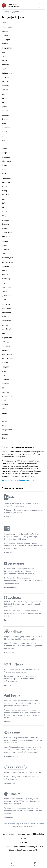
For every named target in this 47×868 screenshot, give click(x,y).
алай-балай (6, 329)
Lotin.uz (11, 473)
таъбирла (6, 409)
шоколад (5, 140)
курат (4, 174)
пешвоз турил (7, 258)
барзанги (5, 224)
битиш (4, 102)
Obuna (12, 850)
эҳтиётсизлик (7, 233)
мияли (4, 136)
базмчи (5, 241)
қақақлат (5, 220)
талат (4, 69)
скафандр (6, 342)
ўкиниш (5, 170)
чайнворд (6, 279)
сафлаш (5, 245)
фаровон (5, 115)
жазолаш (5, 149)
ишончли (5, 65)
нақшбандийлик (8, 358)
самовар (5, 249)
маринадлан (7, 396)
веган (4, 371)
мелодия (5, 86)
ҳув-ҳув (5, 35)
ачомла (5, 405)
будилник (6, 119)
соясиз (4, 165)
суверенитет (7, 430)
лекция (5, 426)
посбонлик (6, 98)
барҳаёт (5, 438)
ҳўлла (4, 400)
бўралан (5, 111)
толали (5, 132)
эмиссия (5, 254)
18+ (37, 850)
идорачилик (7, 312)
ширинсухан (7, 337)
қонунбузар (6, 287)
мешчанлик (6, 321)
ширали (5, 228)
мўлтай (5, 270)
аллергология (7, 308)
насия (4, 94)
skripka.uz (19, 824)
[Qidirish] (43, 12)
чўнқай (5, 186)
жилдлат (5, 81)
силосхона (6, 346)
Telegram (23, 842)
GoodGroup (22, 850)
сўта (3, 283)
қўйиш (4, 144)
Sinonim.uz (26, 473)
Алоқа (23, 838)
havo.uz (32, 827)
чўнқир (5, 216)
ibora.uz (6, 824)
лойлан (5, 44)
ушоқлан (5, 77)
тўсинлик (5, 195)
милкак (5, 363)
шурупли (5, 350)
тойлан (5, 212)
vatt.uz (42, 824)
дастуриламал (7, 262)
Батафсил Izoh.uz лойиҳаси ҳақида (18, 480)
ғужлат (4, 56)
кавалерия (6, 39)
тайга (4, 23)
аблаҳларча (6, 161)
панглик (5, 434)
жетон (4, 421)
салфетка (5, 379)
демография (7, 354)
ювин (4, 388)
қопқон (5, 291)
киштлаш (5, 266)
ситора (4, 153)
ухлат (4, 375)
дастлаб (5, 325)
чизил (4, 207)
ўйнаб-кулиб (7, 27)
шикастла (6, 316)
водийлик (6, 157)
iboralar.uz (16, 827)
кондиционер (7, 48)
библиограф (7, 73)
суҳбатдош (6, 295)
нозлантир (6, 182)
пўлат (4, 199)
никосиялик (6, 237)
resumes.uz (24, 827)
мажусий (5, 367)
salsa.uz (12, 824)
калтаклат (6, 128)
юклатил (5, 384)
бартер (5, 191)
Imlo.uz (18, 473)
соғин (4, 300)
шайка (4, 60)
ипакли (5, 333)
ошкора (5, 275)
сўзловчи (5, 107)
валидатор (6, 304)
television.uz (34, 824)
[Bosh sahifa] (13, 5)
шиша (4, 413)
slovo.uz (26, 824)
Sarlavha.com (36, 473)
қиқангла (5, 392)
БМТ (3, 203)
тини (4, 417)
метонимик (6, 90)
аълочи (5, 31)
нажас (4, 123)
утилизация (6, 178)
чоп (3, 52)
